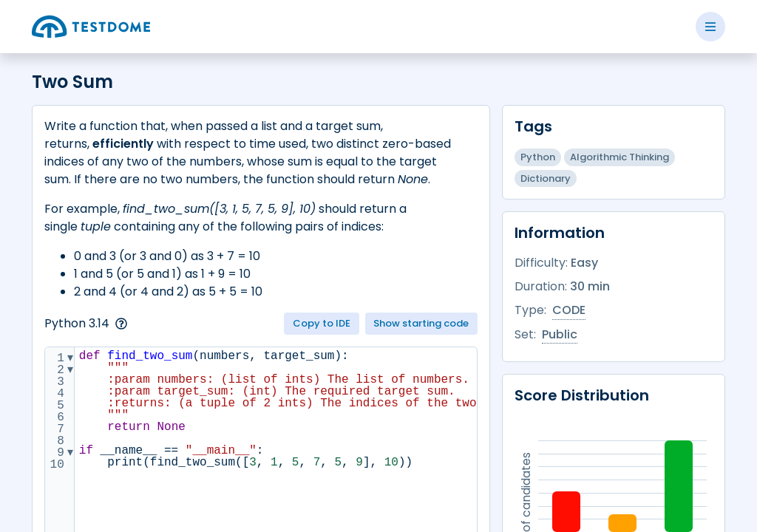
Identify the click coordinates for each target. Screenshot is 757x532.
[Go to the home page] (91, 27)
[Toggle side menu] (710, 27)
